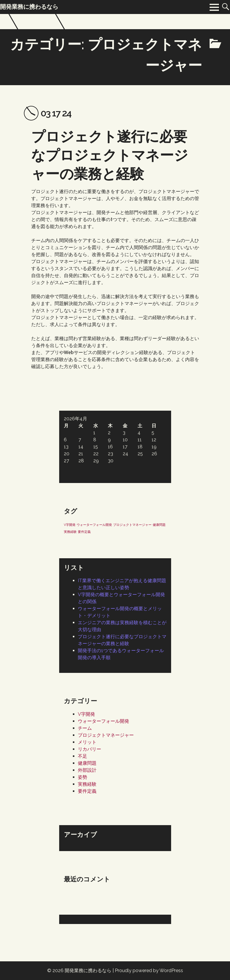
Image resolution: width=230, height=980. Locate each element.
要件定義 (87, 791)
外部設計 (87, 770)
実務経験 (87, 784)
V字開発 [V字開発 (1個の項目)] (70, 525)
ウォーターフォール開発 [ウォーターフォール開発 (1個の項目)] (94, 525)
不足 (82, 756)
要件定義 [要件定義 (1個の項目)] (84, 532)
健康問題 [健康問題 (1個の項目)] (159, 525)
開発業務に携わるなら (88, 971)
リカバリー (89, 749)
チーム (85, 728)
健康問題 (87, 763)
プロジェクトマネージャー (106, 735)
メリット (87, 742)
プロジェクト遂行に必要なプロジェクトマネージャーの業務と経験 (110, 155)
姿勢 (82, 777)
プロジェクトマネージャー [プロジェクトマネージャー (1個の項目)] (132, 525)
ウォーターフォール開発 (103, 721)
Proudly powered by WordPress (149, 971)
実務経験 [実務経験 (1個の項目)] (70, 532)
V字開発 (86, 714)
